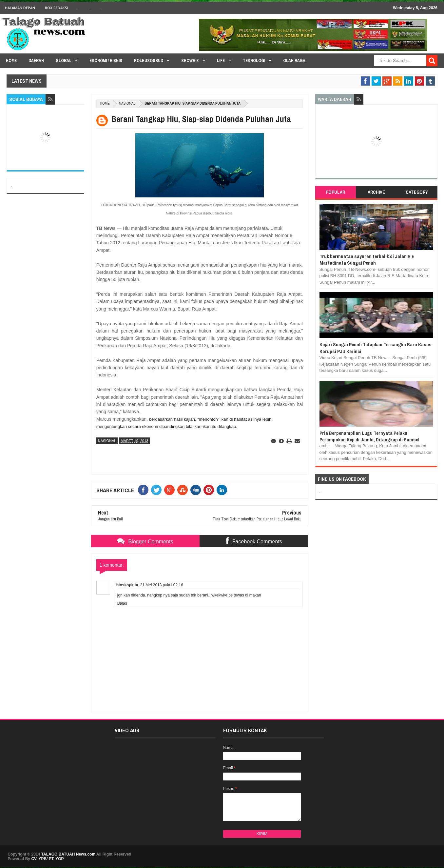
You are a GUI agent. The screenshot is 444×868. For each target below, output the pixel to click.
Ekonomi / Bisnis (106, 61)
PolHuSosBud (149, 61)
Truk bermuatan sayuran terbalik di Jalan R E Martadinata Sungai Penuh (367, 260)
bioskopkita (127, 585)
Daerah (36, 61)
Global (64, 61)
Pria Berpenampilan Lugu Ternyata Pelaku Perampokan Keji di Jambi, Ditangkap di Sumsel (369, 436)
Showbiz (190, 61)
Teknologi (254, 61)
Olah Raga (294, 61)
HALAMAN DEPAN (20, 8)
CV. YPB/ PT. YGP (47, 859)
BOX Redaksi (57, 8)
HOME (11, 61)
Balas (122, 603)
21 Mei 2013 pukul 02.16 (161, 585)
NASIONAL (127, 103)
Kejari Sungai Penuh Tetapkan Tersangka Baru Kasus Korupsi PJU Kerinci (376, 348)
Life (221, 61)
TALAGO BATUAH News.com (68, 854)
